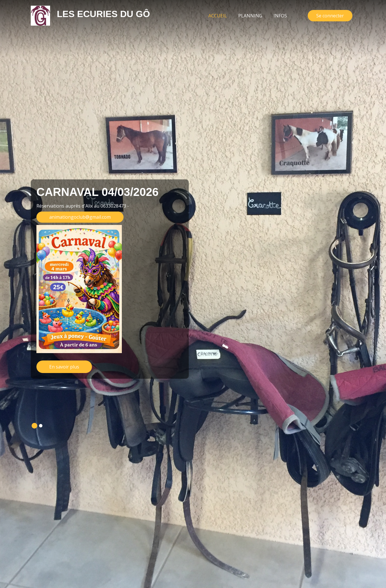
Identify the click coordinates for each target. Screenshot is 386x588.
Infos (280, 16)
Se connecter (330, 16)
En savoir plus (64, 367)
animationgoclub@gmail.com (80, 217)
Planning (250, 16)
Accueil (220, 15)
